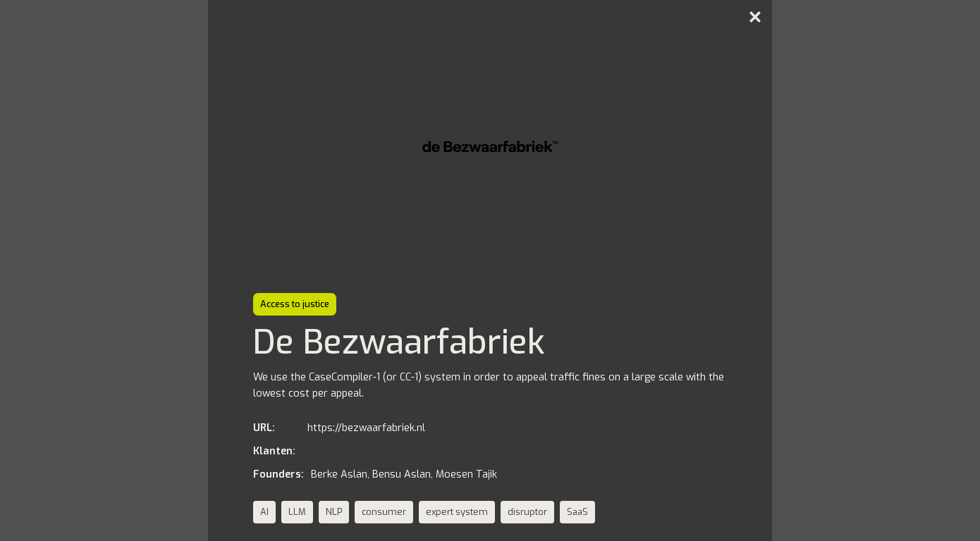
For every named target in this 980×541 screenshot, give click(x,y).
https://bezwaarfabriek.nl (366, 428)
